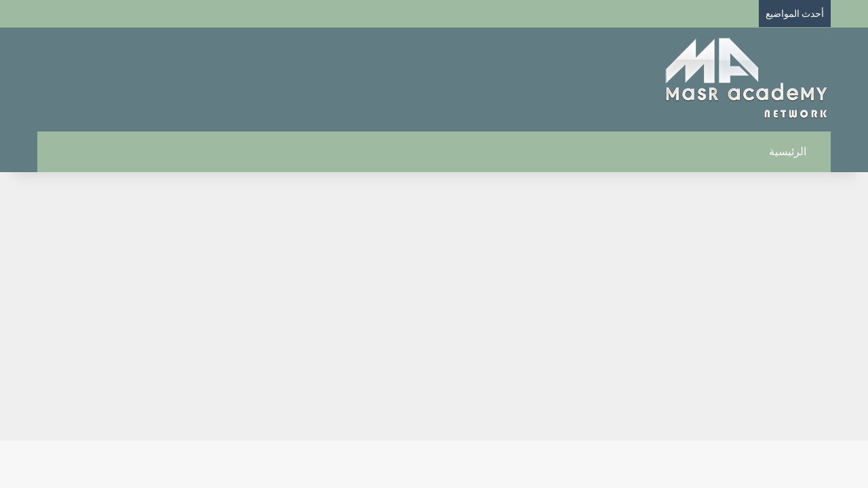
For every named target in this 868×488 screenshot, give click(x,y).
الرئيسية (795, 151)
